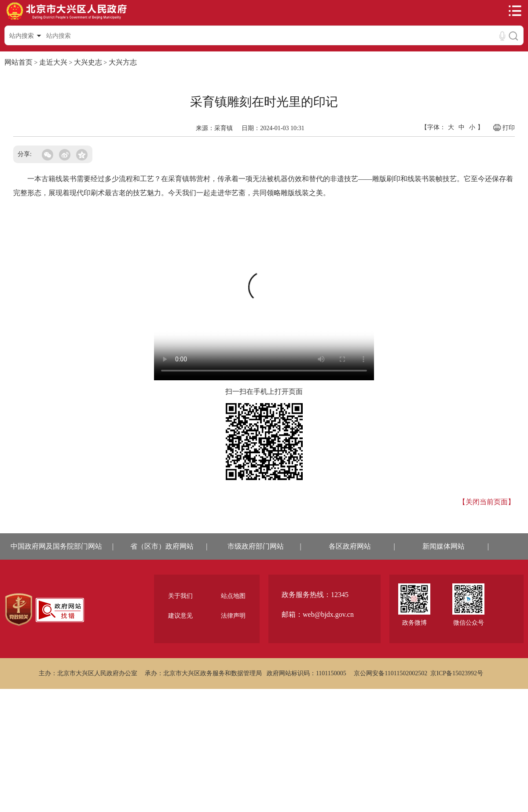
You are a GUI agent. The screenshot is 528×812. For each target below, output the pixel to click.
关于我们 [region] (180, 596)
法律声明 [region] (233, 616)
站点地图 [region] (233, 596)
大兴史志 (88, 62)
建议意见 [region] (180, 616)
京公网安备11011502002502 (390, 673)
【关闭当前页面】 (487, 502)
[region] (19, 610)
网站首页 (18, 62)
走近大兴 (53, 62)
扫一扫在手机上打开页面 (264, 391)
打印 (504, 127)
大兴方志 (123, 62)
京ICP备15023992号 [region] (457, 673)
